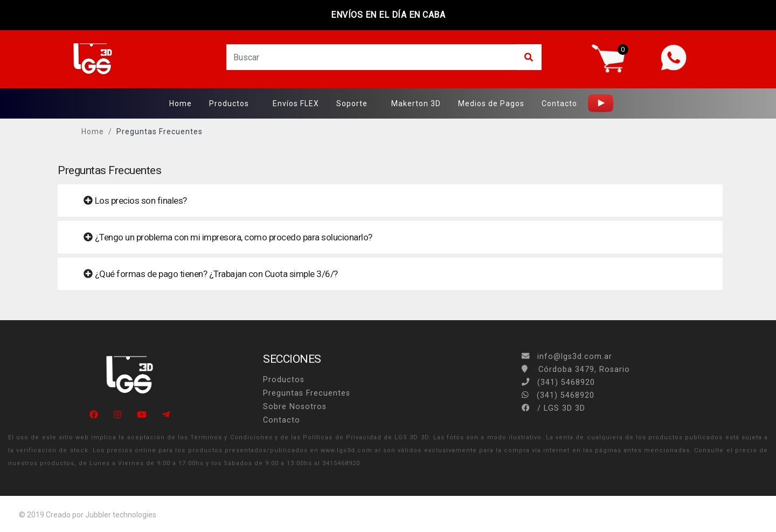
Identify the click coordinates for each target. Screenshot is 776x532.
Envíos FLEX (296, 103)
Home (181, 103)
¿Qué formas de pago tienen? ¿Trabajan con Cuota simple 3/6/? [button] (211, 274)
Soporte (352, 103)
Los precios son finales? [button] (135, 201)
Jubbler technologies (121, 515)
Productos (229, 103)
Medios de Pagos (491, 103)
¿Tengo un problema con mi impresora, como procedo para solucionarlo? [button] (228, 237)
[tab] (390, 201)
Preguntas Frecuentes (160, 132)
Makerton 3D (416, 103)
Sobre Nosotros (295, 407)
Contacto (559, 103)
